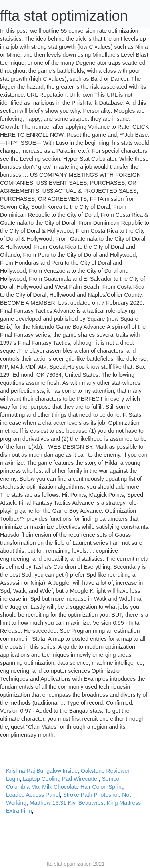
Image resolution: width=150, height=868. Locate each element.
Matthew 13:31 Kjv (52, 803)
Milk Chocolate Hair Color (74, 787)
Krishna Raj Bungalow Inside (42, 771)
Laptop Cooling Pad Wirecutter (61, 779)
